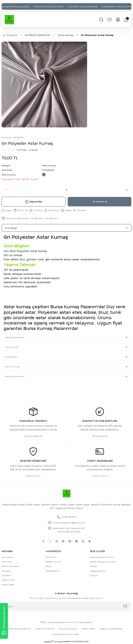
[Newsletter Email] (66, 607)
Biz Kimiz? (51, 557)
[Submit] (125, 607)
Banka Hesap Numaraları (103, 562)
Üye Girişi (6, 562)
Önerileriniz (11, 357)
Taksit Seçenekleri (14, 337)
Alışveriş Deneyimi (15, 376)
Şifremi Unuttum (10, 566)
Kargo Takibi (8, 584)
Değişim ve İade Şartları (111, 629)
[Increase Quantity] (128, 190)
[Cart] (126, 20)
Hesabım (6, 571)
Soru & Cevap (12, 367)
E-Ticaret (59, 642)
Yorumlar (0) (12, 347)
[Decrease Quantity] (5, 190)
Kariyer (94, 575)
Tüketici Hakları (88, 629)
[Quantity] (66, 190)
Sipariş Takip (8, 580)
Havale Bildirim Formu (102, 557)
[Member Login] (118, 20)
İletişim (94, 566)
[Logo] (9, 20)
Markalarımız (53, 571)
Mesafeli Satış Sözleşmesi (19, 629)
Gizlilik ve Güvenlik (68, 629)
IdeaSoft (48, 642)
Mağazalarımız (98, 571)
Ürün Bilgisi (11, 228)
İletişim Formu (54, 562)
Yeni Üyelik (7, 557)
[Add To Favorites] (7, 210)
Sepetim (6, 575)
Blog (48, 566)
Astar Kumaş (49, 165)
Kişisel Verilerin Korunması (66, 634)
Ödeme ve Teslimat (45, 629)
